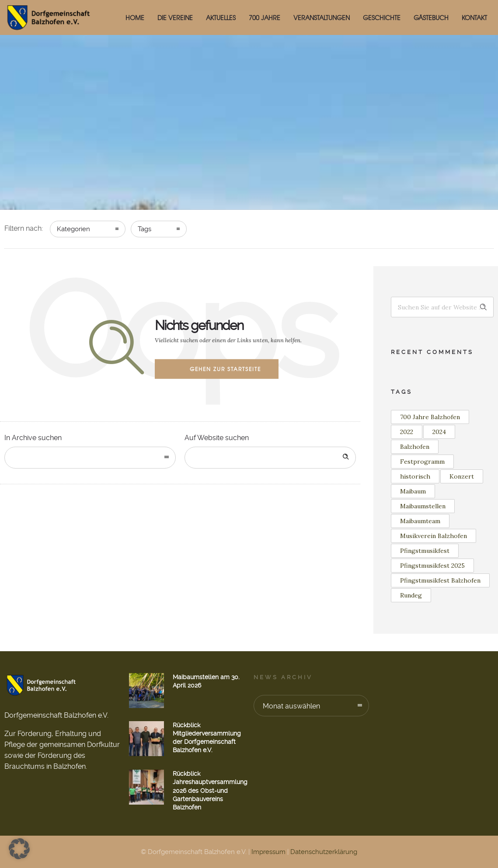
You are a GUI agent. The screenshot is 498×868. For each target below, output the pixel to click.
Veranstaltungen (322, 17)
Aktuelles (221, 17)
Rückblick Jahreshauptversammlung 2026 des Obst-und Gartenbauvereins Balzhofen (210, 790)
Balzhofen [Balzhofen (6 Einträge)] (415, 447)
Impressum (268, 852)
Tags (145, 229)
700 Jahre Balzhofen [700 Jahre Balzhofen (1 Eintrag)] (430, 417)
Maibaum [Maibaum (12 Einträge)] (413, 491)
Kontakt (474, 17)
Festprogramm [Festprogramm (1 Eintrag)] (422, 462)
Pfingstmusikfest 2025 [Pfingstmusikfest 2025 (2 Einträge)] (432, 566)
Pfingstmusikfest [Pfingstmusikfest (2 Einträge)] (425, 551)
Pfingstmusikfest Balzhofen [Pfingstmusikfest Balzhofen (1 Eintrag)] (440, 580)
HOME (135, 17)
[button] (19, 849)
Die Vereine (175, 17)
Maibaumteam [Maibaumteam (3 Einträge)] (420, 521)
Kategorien (73, 229)
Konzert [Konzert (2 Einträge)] (462, 476)
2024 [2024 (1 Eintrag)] (439, 432)
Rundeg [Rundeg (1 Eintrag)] (411, 595)
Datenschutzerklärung (324, 852)
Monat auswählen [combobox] (291, 706)
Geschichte (382, 17)
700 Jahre (265, 17)
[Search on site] (270, 458)
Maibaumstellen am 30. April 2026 (206, 681)
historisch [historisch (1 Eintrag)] (415, 476)
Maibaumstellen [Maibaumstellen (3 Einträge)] (423, 506)
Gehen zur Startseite (225, 369)
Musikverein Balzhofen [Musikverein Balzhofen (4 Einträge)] (434, 536)
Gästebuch (431, 17)
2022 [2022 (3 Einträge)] (407, 432)
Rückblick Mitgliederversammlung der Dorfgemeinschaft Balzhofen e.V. (207, 738)
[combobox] (90, 458)
